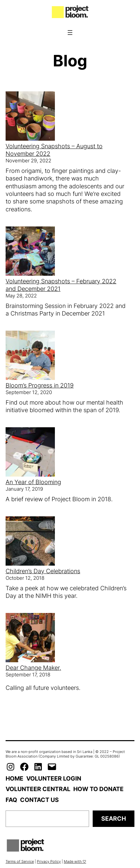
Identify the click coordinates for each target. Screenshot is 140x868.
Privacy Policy (49, 862)
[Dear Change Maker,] (30, 638)
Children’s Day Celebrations (43, 571)
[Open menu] (70, 33)
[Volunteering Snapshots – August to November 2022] (30, 117)
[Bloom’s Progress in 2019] (30, 356)
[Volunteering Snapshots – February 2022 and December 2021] (30, 252)
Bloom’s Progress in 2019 (40, 385)
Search (114, 819)
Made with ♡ (75, 862)
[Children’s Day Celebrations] (30, 542)
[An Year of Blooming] (30, 453)
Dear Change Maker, (33, 668)
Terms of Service (20, 862)
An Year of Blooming (33, 482)
